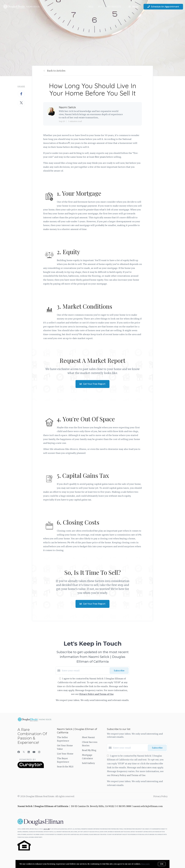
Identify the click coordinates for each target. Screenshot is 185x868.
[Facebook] (19, 752)
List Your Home (65, 754)
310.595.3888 (47, 829)
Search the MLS (65, 767)
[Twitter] (24, 752)
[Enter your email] (85, 671)
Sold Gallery (88, 763)
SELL (91, 7)
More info (145, 864)
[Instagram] (39, 752)
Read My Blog (89, 750)
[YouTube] (34, 752)
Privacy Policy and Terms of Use (96, 694)
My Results (114, 7)
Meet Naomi (88, 737)
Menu (133, 7)
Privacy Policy (160, 796)
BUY (100, 7)
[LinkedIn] (29, 752)
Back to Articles (56, 71)
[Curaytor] (31, 767)
